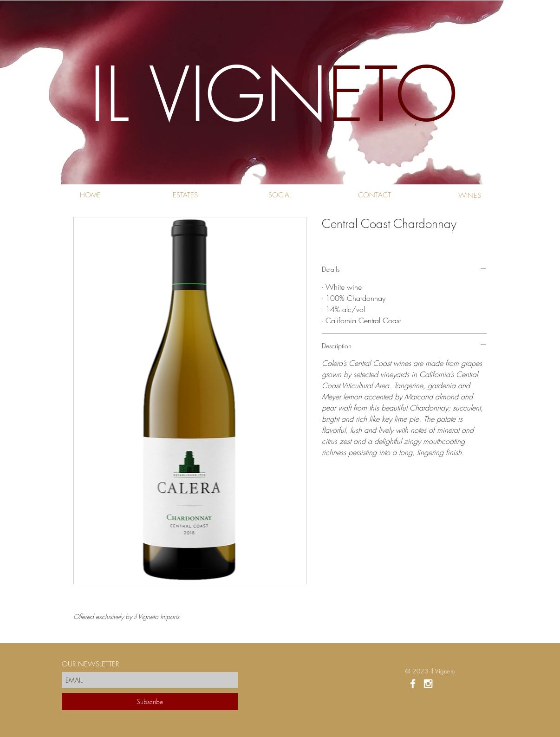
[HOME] (90, 195)
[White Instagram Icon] (428, 684)
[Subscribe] (150, 701)
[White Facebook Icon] (413, 684)
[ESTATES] (185, 195)
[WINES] (470, 196)
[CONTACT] (374, 195)
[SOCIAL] (280, 195)
